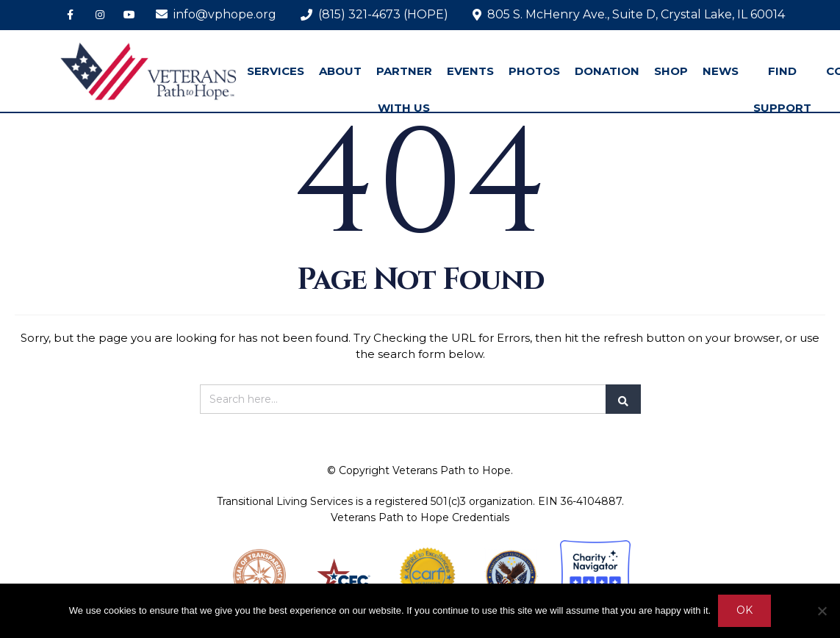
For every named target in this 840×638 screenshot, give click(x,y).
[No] (822, 611)
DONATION (607, 71)
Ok (744, 611)
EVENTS (470, 71)
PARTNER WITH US (404, 89)
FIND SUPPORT (782, 89)
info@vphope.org (216, 14)
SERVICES (276, 71)
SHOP (671, 71)
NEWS (721, 71)
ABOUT (340, 71)
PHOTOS (534, 71)
